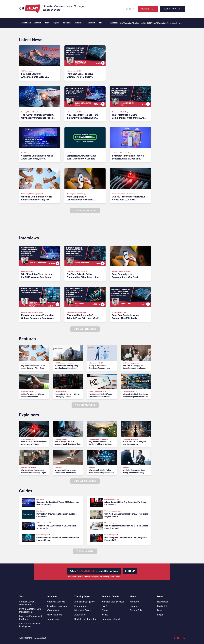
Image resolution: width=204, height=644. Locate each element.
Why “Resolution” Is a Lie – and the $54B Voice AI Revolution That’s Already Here (150, 23)
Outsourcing (53, 619)
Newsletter (148, 9)
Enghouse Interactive (112, 619)
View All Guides (85, 551)
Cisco (105, 610)
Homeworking (81, 606)
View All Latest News (85, 211)
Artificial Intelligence (84, 602)
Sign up (130, 571)
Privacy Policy (137, 610)
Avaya (105, 615)
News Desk (163, 602)
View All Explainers (85, 481)
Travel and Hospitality (58, 606)
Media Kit (162, 606)
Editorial (38, 23)
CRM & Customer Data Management (30, 610)
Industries (80, 23)
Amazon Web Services (113, 602)
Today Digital (37, 638)
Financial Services (56, 602)
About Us (134, 602)
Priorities (68, 23)
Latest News (26, 23)
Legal (160, 615)
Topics (57, 23)
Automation (80, 615)
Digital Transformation (86, 619)
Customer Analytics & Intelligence (30, 625)
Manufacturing (54, 615)
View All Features (85, 405)
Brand (160, 610)
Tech (48, 23)
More (102, 23)
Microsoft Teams (83, 610)
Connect (92, 23)
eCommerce (53, 610)
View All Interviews (85, 329)
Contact (134, 606)
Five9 (105, 606)
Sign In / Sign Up (172, 9)
